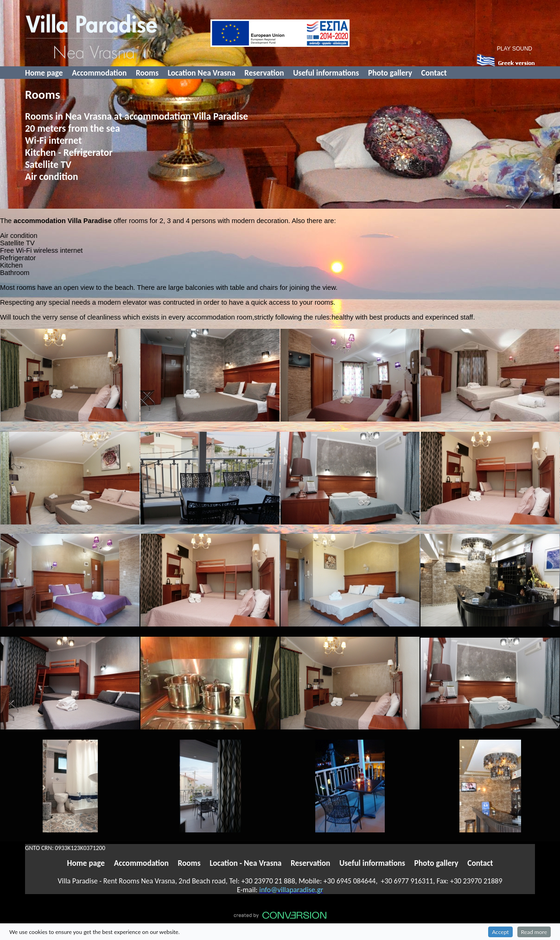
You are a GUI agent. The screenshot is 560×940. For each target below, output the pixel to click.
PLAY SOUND (515, 49)
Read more (534, 932)
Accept (500, 932)
